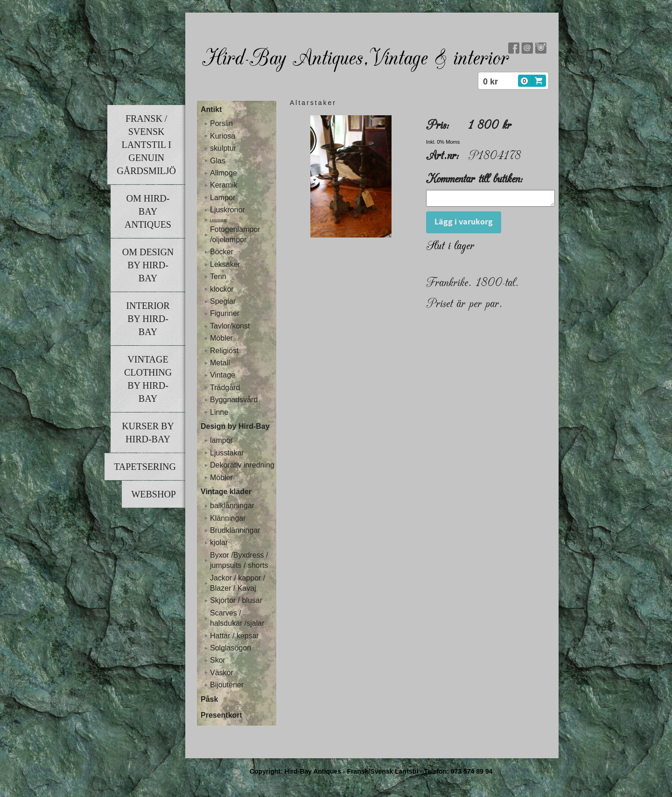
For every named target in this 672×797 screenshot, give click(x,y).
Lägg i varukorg (464, 225)
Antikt (211, 109)
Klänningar (228, 518)
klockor (222, 289)
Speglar (223, 301)
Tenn (218, 276)
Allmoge (224, 173)
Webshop (154, 494)
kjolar (219, 542)
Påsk (209, 699)
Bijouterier (227, 685)
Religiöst (224, 351)
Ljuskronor (227, 210)
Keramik (224, 185)
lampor (221, 440)
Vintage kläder (226, 492)
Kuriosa (223, 136)
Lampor (223, 198)
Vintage (223, 375)
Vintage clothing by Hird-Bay (148, 379)
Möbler (221, 338)
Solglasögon (231, 648)
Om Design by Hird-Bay (148, 265)
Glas (218, 161)
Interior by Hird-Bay (148, 319)
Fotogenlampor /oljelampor (235, 234)
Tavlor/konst (230, 326)
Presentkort (221, 715)
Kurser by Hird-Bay (148, 433)
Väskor (222, 673)
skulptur (223, 148)
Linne (219, 412)
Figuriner (225, 313)
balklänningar (232, 506)
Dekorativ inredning (242, 465)
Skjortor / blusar (236, 600)
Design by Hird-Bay (235, 426)
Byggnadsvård (234, 400)
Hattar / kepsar (234, 636)
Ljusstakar (218, 220)
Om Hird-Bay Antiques (148, 211)
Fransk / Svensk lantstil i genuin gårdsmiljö (146, 145)
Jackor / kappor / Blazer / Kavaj (238, 583)
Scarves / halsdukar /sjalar (237, 618)
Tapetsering (145, 467)
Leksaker (225, 264)
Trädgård (225, 388)
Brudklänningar (235, 530)
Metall (220, 363)
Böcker (222, 252)
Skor (218, 660)
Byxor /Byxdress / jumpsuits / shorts (239, 560)
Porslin (221, 123)
